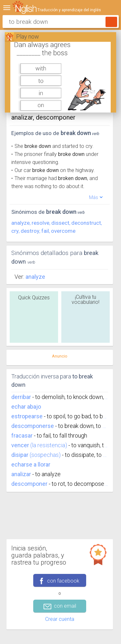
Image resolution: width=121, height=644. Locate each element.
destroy (30, 231)
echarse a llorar (31, 464)
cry (15, 231)
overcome (63, 231)
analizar (21, 474)
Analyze (35, 277)
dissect (60, 223)
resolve (40, 223)
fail (45, 231)
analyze (20, 223)
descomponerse (33, 426)
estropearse (27, 416)
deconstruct (86, 223)
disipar (20, 455)
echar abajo (26, 407)
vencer (20, 445)
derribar (21, 397)
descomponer (29, 484)
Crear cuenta (60, 619)
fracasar (22, 435)
